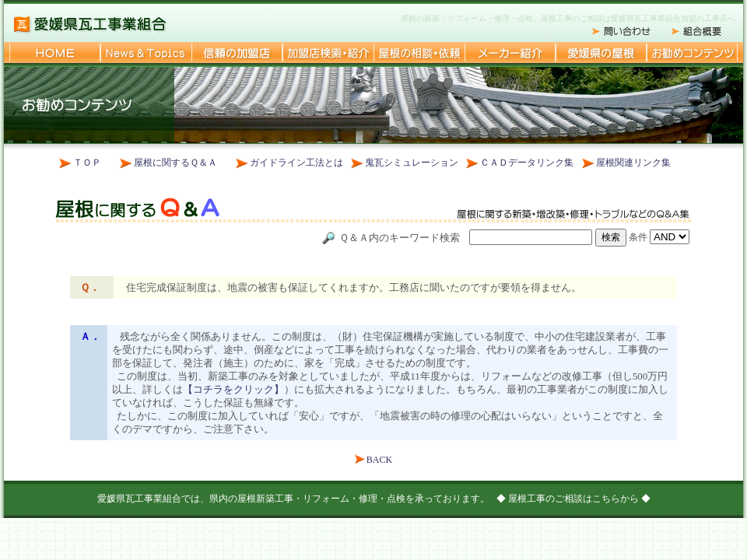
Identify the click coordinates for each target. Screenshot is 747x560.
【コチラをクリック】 (233, 389)
